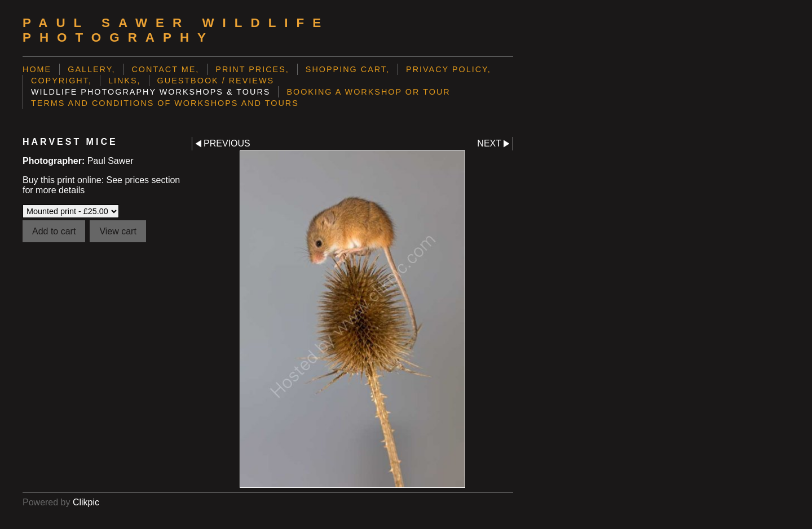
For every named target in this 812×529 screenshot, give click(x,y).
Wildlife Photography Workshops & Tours (151, 92)
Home (37, 69)
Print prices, (252, 69)
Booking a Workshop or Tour (368, 92)
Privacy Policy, (449, 69)
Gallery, (91, 69)
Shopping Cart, (348, 69)
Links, (125, 81)
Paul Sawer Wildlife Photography (176, 30)
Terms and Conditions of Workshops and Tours (165, 103)
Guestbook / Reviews (216, 81)
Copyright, (61, 81)
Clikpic (86, 502)
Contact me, (165, 69)
